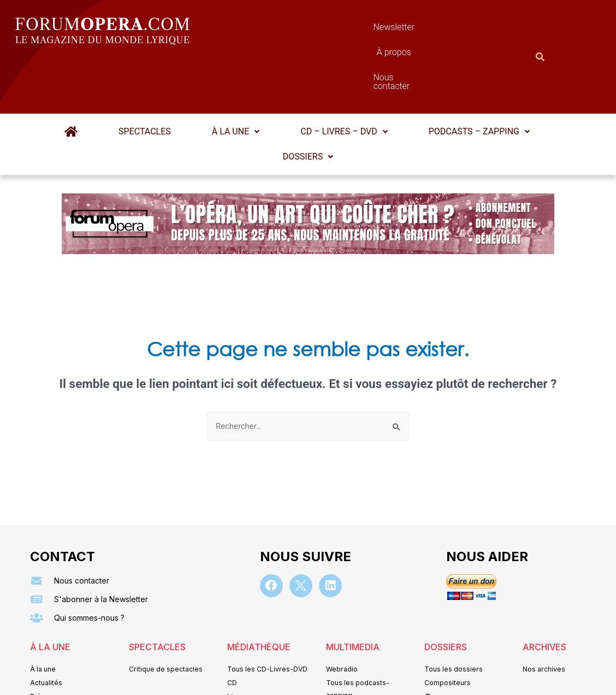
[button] (236, 78)
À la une (236, 78)
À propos (356, 30)
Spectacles (152, 78)
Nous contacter (430, 30)
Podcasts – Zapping (465, 78)
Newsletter (291, 30)
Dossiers (308, 103)
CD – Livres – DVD (337, 78)
